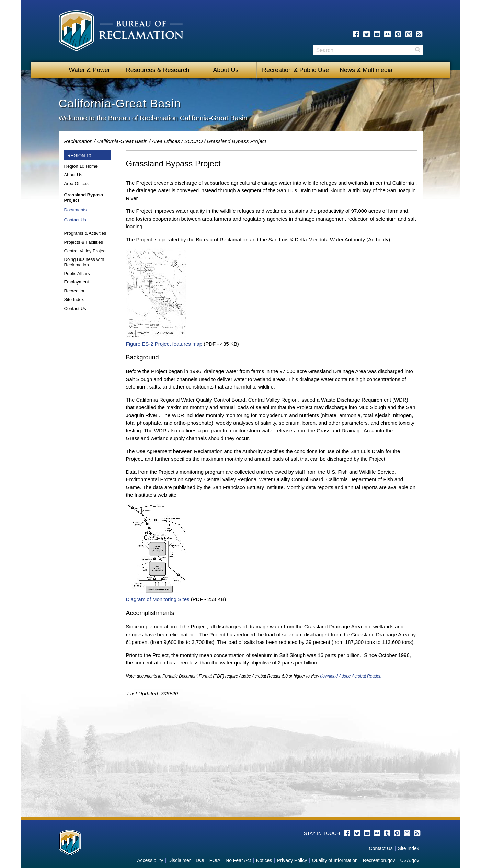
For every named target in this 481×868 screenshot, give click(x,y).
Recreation (75, 291)
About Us (226, 70)
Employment (77, 282)
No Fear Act (238, 860)
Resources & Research (158, 70)
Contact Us (75, 220)
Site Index (74, 299)
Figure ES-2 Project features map (164, 344)
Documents (76, 210)
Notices (264, 860)
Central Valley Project (85, 251)
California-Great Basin (122, 141)
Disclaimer (179, 860)
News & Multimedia (366, 70)
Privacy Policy (292, 860)
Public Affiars (77, 273)
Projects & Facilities (84, 242)
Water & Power (89, 70)
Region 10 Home (81, 166)
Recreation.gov (379, 860)
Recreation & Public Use (295, 70)
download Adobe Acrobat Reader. (351, 676)
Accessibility (150, 860)
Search (417, 50)
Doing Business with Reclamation (84, 262)
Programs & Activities (85, 233)
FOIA (215, 860)
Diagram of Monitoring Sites (158, 599)
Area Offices (166, 141)
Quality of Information (335, 860)
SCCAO (193, 141)
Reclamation (78, 141)
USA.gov (409, 860)
